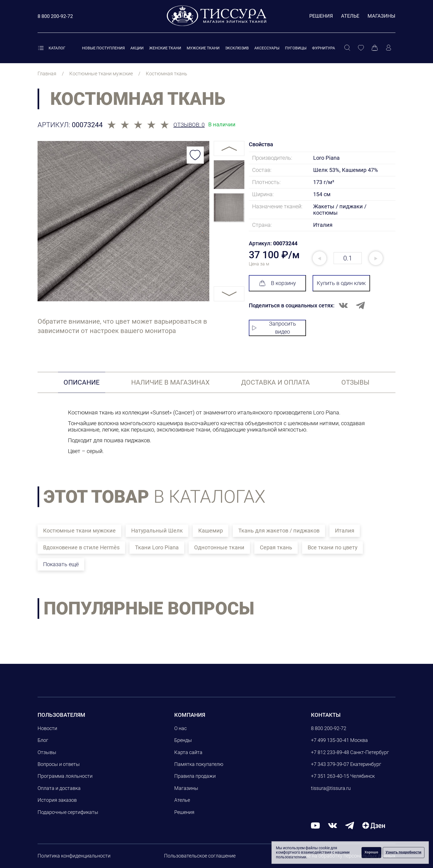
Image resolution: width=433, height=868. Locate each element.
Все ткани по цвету (332, 547)
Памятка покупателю (199, 764)
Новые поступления (103, 48)
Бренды (183, 740)
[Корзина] (375, 48)
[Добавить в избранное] (195, 155)
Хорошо (371, 852)
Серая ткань (276, 547)
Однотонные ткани (219, 547)
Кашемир (211, 531)
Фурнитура (324, 48)
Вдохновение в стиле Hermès (81, 547)
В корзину (278, 283)
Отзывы (47, 752)
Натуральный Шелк (157, 531)
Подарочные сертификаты (68, 812)
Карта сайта (188, 752)
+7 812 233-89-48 (330, 752)
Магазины (381, 16)
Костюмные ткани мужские (79, 531)
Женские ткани (165, 48)
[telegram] (350, 825)
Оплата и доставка (59, 788)
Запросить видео (274, 328)
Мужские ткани (203, 48)
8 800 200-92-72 (329, 728)
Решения (321, 16)
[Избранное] (361, 48)
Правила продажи (195, 776)
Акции (137, 48)
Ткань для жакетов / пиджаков (279, 531)
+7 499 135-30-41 (330, 740)
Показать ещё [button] (61, 564)
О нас (180, 728)
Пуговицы (296, 48)
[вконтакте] (332, 825)
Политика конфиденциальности (74, 856)
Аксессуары (267, 48)
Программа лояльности (65, 776)
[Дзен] (374, 825)
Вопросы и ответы (59, 764)
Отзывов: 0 (189, 125)
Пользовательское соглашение (200, 856)
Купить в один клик (341, 283)
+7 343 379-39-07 (330, 764)
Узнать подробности (404, 852)
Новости (47, 728)
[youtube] (315, 825)
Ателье (350, 16)
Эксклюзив (237, 48)
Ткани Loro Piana (157, 547)
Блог (43, 740)
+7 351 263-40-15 (330, 776)
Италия (345, 531)
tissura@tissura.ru (331, 788)
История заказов (57, 800)
